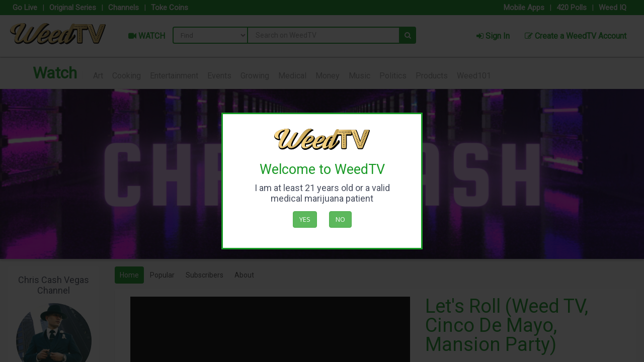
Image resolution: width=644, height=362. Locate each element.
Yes (305, 219)
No (340, 219)
